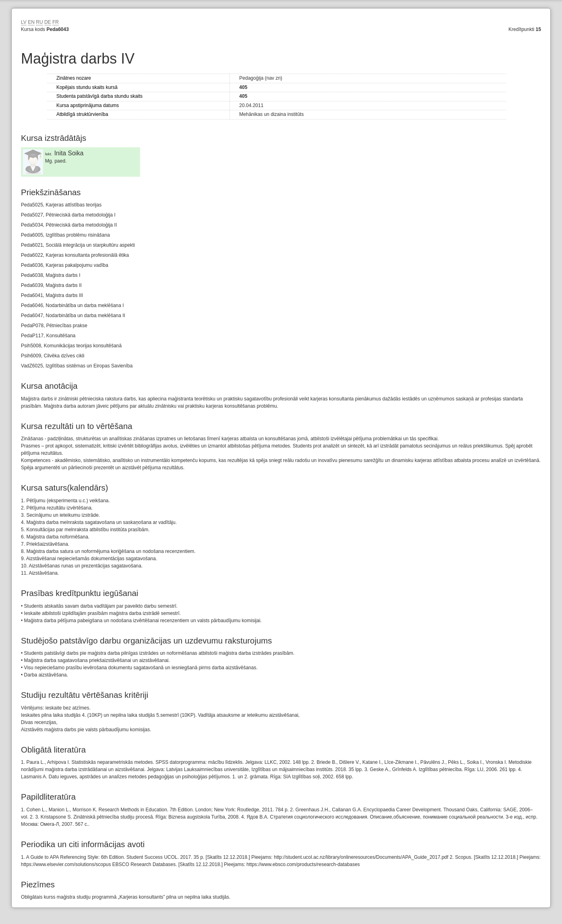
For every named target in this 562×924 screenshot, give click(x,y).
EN (31, 22)
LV (24, 22)
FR (56, 22)
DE (48, 22)
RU (39, 22)
